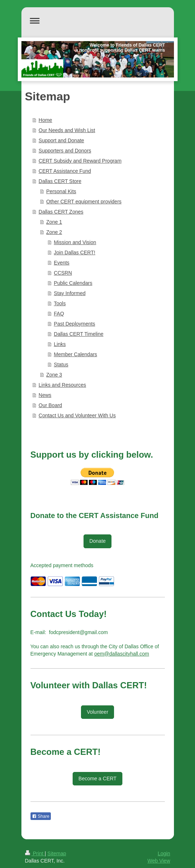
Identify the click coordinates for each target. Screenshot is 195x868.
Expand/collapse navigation (98, 21)
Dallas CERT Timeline (78, 334)
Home (45, 120)
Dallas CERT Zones (61, 212)
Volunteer (97, 712)
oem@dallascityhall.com (121, 654)
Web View (159, 861)
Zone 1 (54, 222)
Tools (60, 303)
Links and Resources (62, 385)
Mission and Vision (75, 242)
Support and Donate (61, 140)
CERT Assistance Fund (65, 171)
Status (61, 365)
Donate (97, 541)
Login (164, 853)
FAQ (59, 314)
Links (60, 344)
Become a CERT (97, 779)
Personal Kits (61, 191)
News (45, 395)
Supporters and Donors (65, 151)
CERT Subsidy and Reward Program (80, 161)
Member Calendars (75, 354)
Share (41, 816)
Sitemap (57, 853)
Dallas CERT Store (60, 181)
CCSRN (63, 273)
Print (35, 853)
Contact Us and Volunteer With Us (77, 415)
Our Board (50, 405)
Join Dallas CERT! (74, 252)
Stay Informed (70, 293)
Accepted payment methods (62, 565)
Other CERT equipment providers (84, 202)
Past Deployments (74, 324)
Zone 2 (54, 232)
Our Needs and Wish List (67, 130)
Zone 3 (54, 375)
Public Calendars (73, 283)
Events (62, 263)
